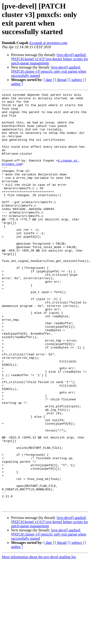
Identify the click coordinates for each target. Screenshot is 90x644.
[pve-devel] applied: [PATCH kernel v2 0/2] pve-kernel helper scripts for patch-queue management (49, 59)
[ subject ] (77, 80)
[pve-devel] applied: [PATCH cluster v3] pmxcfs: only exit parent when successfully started (49, 71)
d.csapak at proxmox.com (48, 43)
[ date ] (49, 80)
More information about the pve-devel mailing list (39, 640)
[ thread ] (62, 80)
